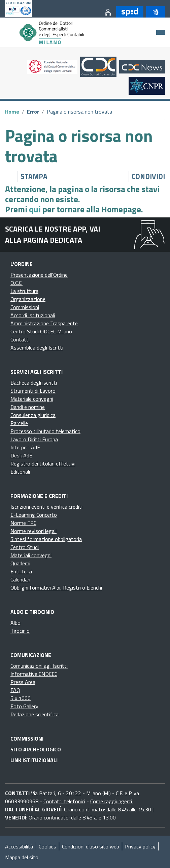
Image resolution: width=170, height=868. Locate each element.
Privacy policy (140, 846)
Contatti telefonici (64, 801)
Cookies (47, 846)
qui (35, 209)
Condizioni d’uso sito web (91, 846)
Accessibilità (19, 846)
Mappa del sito (22, 857)
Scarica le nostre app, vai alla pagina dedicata (53, 234)
